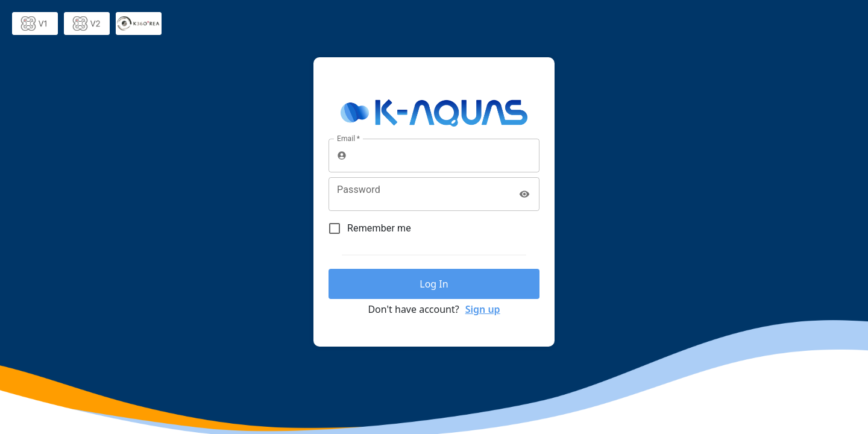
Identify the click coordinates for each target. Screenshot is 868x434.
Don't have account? (413, 309)
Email (348, 139)
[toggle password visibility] (524, 194)
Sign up (483, 309)
